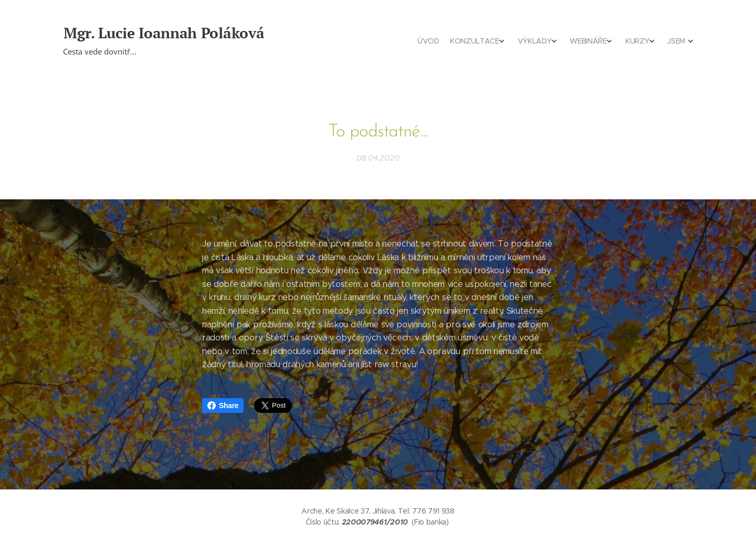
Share (223, 405)
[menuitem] (602, 42)
